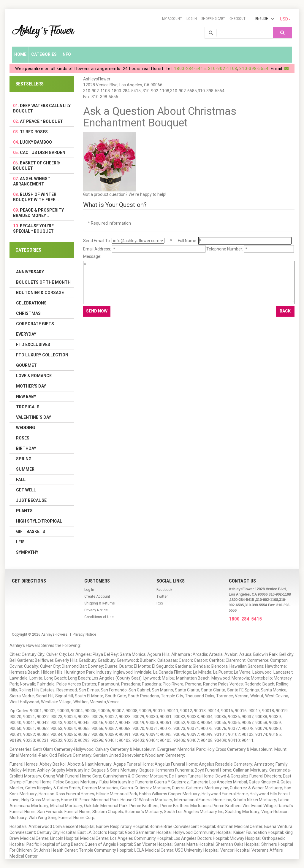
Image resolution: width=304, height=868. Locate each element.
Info (66, 54)
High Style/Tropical (39, 521)
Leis (20, 542)
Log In (192, 19)
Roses (23, 438)
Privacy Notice (96, 610)
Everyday (26, 334)
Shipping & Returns (100, 603)
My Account (172, 19)
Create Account (97, 596)
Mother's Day (31, 386)
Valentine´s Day (34, 417)
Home (20, 54)
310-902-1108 (223, 69)
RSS (160, 603)
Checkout (237, 19)
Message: (92, 256)
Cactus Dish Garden (43, 153)
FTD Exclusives (33, 345)
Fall (21, 480)
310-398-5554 (254, 69)
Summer (25, 469)
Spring (24, 459)
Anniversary (30, 272)
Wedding (26, 428)
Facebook (164, 590)
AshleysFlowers (54, 634)
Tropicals (28, 407)
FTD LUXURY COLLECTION (42, 355)
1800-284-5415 (190, 69)
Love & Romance (34, 376)
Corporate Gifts (35, 324)
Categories (44, 54)
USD (285, 19)
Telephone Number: (225, 249)
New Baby (26, 396)
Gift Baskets (31, 531)
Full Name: (187, 241)
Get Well (26, 490)
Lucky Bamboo (36, 142)
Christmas (28, 313)
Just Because (31, 500)
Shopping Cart (213, 19)
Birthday (26, 448)
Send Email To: (97, 241)
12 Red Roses (34, 132)
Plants (24, 511)
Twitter (162, 596)
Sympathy (27, 552)
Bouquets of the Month (43, 282)
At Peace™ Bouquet (41, 121)
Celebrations (31, 303)
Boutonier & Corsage (40, 293)
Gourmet (26, 365)
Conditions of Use (99, 617)
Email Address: (97, 249)
